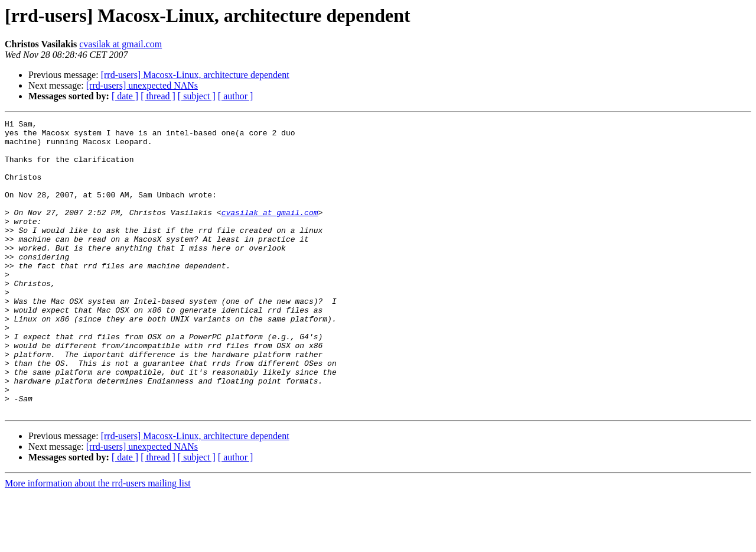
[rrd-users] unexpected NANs (142, 85)
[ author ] (236, 96)
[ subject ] (197, 96)
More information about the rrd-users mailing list (98, 542)
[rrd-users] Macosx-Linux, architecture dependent (195, 75)
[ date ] (125, 96)
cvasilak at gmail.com (120, 44)
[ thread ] (158, 96)
